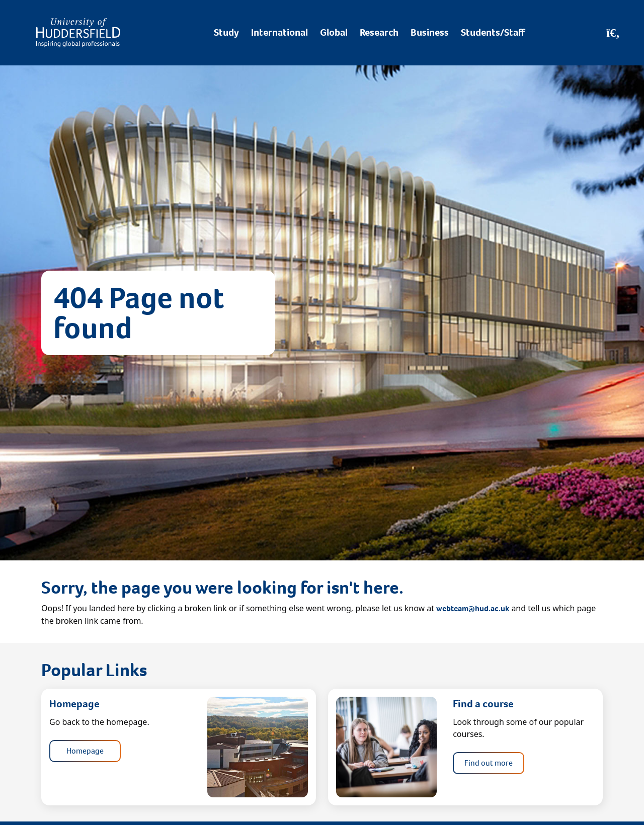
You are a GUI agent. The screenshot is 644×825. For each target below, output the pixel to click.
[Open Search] (613, 33)
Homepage (85, 751)
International (279, 32)
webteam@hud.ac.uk (473, 608)
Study (226, 32)
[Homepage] (78, 33)
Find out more (489, 763)
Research (379, 32)
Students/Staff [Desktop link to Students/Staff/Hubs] (493, 32)
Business (430, 32)
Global (334, 32)
